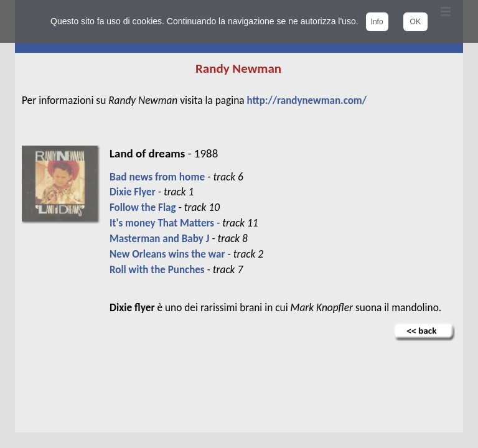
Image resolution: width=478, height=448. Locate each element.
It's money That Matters (162, 223)
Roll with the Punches (157, 270)
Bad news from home (157, 177)
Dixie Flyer (133, 192)
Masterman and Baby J (159, 239)
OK (415, 22)
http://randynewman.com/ (307, 100)
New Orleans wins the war (167, 254)
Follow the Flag (143, 208)
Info (377, 22)
